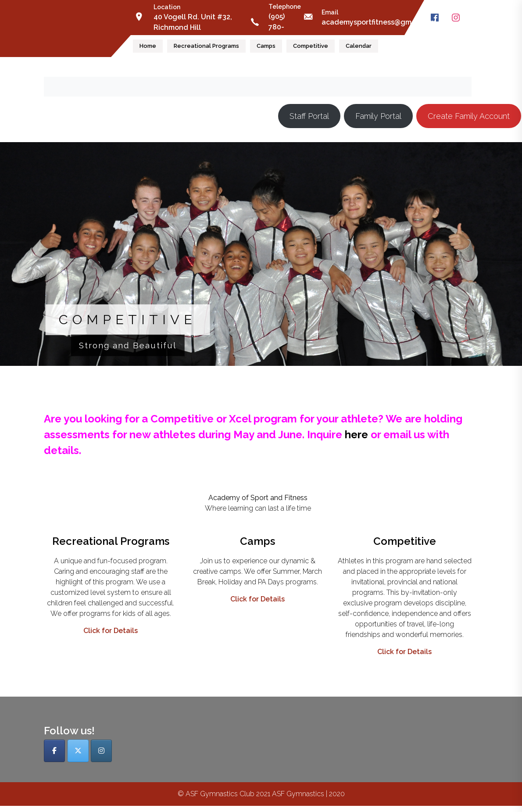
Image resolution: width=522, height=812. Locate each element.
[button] (261, 254)
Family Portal (378, 116)
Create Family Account (469, 116)
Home (148, 46)
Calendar (359, 46)
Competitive (311, 46)
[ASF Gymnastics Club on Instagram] (101, 751)
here (356, 435)
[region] (261, 260)
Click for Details (111, 631)
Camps (266, 46)
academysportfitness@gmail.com (379, 22)
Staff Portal (309, 116)
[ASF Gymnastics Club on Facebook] (54, 751)
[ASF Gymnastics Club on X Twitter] (78, 751)
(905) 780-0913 (277, 27)
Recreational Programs (206, 46)
